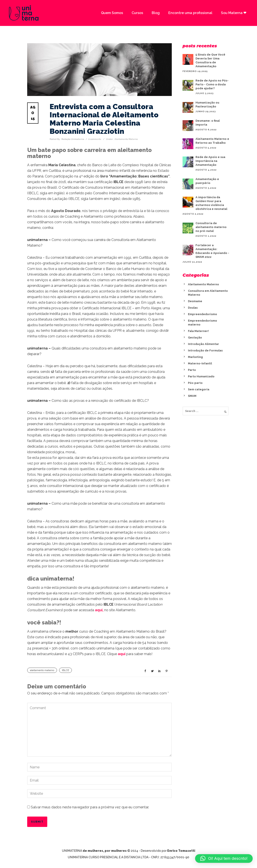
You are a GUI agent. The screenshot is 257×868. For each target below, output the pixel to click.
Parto (192, 370)
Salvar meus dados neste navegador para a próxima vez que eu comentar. (90, 807)
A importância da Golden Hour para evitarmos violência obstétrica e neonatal (211, 203)
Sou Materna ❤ (234, 13)
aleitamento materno (42, 670)
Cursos (137, 13)
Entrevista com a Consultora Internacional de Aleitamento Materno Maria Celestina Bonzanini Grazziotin (104, 119)
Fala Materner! (198, 331)
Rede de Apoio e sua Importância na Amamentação (210, 161)
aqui (122, 654)
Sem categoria (199, 389)
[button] (224, 858)
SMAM (192, 396)
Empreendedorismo (203, 314)
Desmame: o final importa (208, 123)
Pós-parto (195, 383)
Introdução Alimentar (203, 344)
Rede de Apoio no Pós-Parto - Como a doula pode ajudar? (212, 84)
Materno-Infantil (200, 363)
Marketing (195, 357)
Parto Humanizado (201, 376)
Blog (156, 13)
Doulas (193, 308)
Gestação (195, 337)
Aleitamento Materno (126, 139)
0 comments (95, 139)
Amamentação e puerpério (207, 181)
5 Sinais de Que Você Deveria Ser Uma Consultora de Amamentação (210, 60)
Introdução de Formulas (205, 350)
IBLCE (65, 670)
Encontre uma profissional (190, 13)
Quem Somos (112, 13)
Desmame (195, 301)
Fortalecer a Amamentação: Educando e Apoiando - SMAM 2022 (212, 251)
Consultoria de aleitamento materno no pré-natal (211, 227)
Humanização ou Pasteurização (207, 105)
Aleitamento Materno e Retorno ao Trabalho (212, 141)
